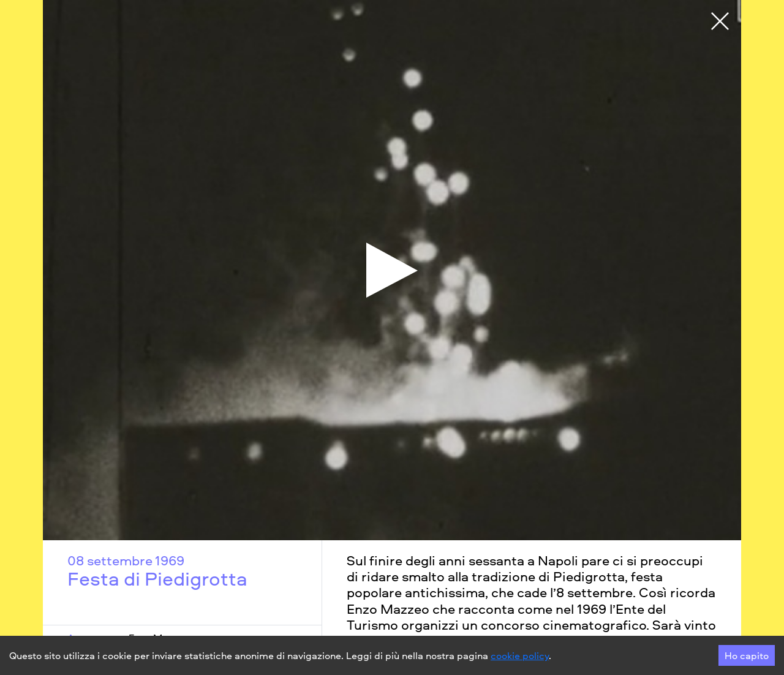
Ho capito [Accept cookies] (747, 655)
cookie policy (520, 655)
